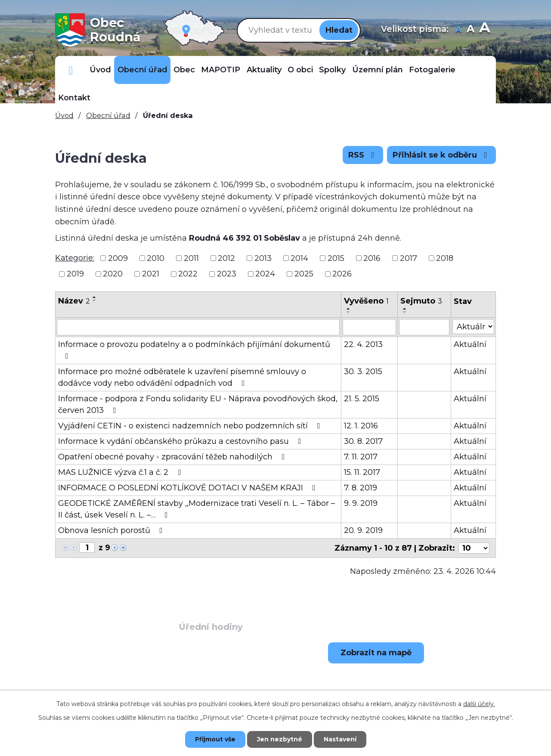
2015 (336, 258)
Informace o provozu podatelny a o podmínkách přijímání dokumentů (194, 350)
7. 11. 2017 (361, 457)
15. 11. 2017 (362, 472)
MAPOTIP (221, 70)
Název (74, 301)
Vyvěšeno (366, 301)
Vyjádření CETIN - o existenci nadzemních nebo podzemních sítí (191, 426)
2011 (191, 258)
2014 (299, 258)
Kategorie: (75, 258)
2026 (342, 274)
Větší (484, 30)
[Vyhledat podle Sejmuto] (424, 327)
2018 (445, 258)
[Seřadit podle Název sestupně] (95, 301)
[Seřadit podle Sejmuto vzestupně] (405, 309)
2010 (156, 258)
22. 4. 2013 (363, 344)
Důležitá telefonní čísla (71, 70)
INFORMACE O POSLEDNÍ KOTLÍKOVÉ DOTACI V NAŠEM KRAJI (189, 488)
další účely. (479, 704)
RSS (363, 155)
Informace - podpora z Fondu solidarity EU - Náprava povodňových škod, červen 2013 (198, 404)
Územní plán (378, 70)
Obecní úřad (142, 70)
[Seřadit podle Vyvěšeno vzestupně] (349, 309)
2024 (265, 274)
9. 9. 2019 (361, 503)
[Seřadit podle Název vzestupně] (95, 297)
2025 (304, 274)
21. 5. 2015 (362, 399)
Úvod (100, 70)
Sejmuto (421, 301)
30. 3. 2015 (363, 372)
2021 (151, 274)
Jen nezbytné (280, 739)
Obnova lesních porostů (112, 530)
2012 (226, 258)
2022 (188, 274)
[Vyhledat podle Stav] (473, 327)
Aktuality (264, 70)
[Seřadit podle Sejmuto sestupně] (405, 312)
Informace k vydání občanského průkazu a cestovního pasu (181, 441)
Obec (184, 70)
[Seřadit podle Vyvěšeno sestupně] (349, 312)
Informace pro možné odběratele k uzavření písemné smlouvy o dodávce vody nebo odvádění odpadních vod (182, 377)
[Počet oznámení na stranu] (474, 548)
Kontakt (74, 98)
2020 (113, 274)
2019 (75, 274)
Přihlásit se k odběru (442, 155)
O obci (300, 70)
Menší (459, 30)
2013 (263, 258)
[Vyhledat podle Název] (198, 327)
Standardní (471, 30)
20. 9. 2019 (363, 530)
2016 (372, 258)
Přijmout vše (215, 739)
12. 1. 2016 (361, 426)
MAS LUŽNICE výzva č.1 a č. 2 (121, 472)
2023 (227, 274)
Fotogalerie (432, 70)
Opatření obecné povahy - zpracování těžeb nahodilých (173, 457)
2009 (118, 258)
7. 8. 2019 (361, 488)
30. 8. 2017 (363, 441)
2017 (409, 258)
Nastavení (340, 739)
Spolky (332, 70)
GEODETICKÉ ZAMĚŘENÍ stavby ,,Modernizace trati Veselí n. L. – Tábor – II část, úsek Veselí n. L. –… (197, 509)
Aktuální (470, 344)
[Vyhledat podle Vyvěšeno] (369, 327)
